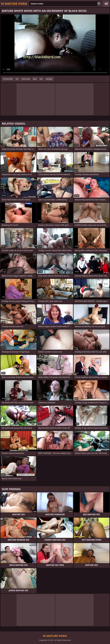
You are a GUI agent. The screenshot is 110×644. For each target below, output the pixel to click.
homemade (8, 79)
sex (17, 79)
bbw (35, 79)
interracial (26, 79)
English (106, 4)
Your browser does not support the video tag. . (55, 45)
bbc (41, 79)
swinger (49, 79)
